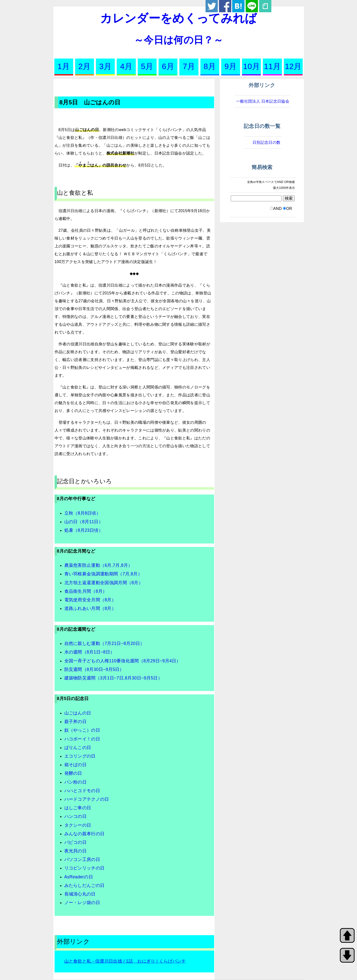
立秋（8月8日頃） (82, 513)
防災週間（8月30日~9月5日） (94, 669)
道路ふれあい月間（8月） (90, 608)
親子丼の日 (76, 722)
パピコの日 (76, 842)
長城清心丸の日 (80, 894)
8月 (210, 66)
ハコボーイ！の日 (82, 739)
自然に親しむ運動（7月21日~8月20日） (104, 643)
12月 (293, 66)
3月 (105, 66)
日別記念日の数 (266, 142)
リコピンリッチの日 (85, 868)
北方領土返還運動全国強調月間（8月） (104, 583)
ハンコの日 (76, 816)
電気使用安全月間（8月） (90, 600)
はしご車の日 (78, 808)
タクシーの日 (78, 825)
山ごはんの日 (78, 713)
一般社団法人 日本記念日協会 (263, 101)
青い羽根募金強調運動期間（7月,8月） (103, 574)
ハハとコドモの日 (82, 791)
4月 (126, 66)
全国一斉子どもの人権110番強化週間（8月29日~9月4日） (123, 661)
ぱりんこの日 (78, 748)
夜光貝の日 (76, 851)
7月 (189, 66)
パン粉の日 (76, 782)
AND (278, 209)
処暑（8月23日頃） (84, 530)
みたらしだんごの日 (85, 885)
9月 (230, 66)
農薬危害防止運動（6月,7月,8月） (98, 565)
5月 (147, 66)
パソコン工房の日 (82, 859)
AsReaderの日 (79, 877)
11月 (272, 66)
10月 (252, 66)
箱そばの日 (76, 765)
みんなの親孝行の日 (85, 834)
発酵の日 (73, 773)
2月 (84, 66)
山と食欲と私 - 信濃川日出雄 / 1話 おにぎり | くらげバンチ (125, 961)
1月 (64, 66)
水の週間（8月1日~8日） (90, 652)
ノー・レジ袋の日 (82, 903)
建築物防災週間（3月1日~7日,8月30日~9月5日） (113, 678)
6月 (168, 66)
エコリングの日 (80, 756)
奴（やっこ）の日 (82, 730)
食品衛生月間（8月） (86, 591)
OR (289, 209)
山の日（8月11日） (84, 522)
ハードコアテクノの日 (87, 799)
